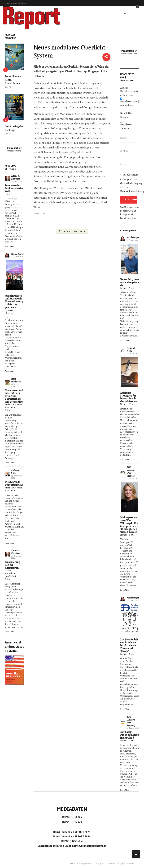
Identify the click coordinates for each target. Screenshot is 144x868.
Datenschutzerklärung (51, 846)
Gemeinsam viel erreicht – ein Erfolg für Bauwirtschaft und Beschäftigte (14, 396)
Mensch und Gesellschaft (11, 575)
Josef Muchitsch (16, 380)
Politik (7, 194)
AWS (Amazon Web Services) (131, 472)
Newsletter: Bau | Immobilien (130, 104)
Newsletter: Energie (127, 115)
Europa (8, 571)
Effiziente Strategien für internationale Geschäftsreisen (129, 397)
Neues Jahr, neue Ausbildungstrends (130, 282)
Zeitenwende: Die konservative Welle (14, 188)
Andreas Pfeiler (15, 472)
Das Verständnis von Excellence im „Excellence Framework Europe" (129, 645)
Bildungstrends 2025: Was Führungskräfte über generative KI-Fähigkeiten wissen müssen (129, 525)
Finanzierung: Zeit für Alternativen (13, 565)
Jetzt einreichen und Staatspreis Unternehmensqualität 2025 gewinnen (14, 302)
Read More (9, 246)
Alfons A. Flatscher (15, 177)
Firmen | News (127, 288)
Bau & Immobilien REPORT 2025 (72, 832)
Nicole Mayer (17, 254)
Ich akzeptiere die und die (130, 183)
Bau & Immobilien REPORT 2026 (72, 836)
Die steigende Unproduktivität (14, 483)
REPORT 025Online (72, 841)
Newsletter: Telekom (127, 127)
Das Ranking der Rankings (14, 128)
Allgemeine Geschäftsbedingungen (86, 846)
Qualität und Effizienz (10, 312)
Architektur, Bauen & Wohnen (14, 406)
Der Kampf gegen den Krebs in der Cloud (129, 735)
